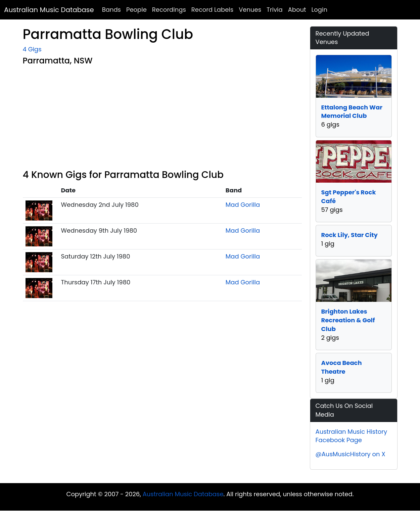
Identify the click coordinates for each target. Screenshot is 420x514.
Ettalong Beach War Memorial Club (352, 112)
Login (319, 10)
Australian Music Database (49, 10)
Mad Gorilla (243, 205)
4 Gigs (32, 49)
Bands (111, 10)
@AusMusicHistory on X (351, 454)
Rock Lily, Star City (349, 235)
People (136, 10)
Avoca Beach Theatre (342, 367)
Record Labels (212, 10)
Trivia (275, 10)
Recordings (169, 10)
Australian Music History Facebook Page (352, 436)
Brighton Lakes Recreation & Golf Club (348, 320)
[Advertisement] (162, 119)
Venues (250, 10)
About (297, 10)
